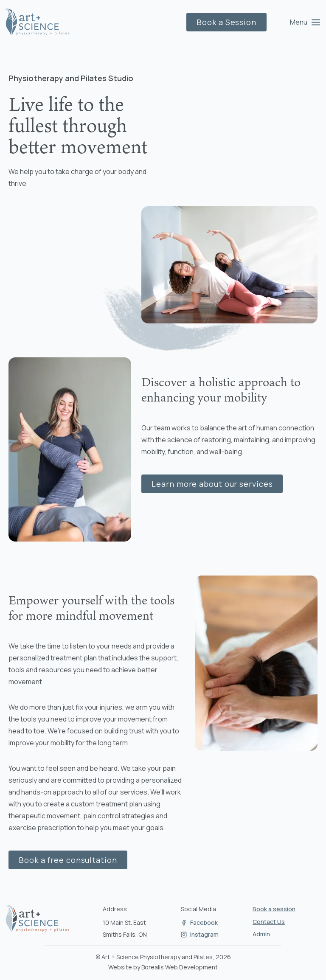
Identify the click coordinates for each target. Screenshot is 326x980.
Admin (261, 934)
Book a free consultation (68, 860)
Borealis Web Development (180, 967)
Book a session (274, 909)
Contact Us (269, 922)
